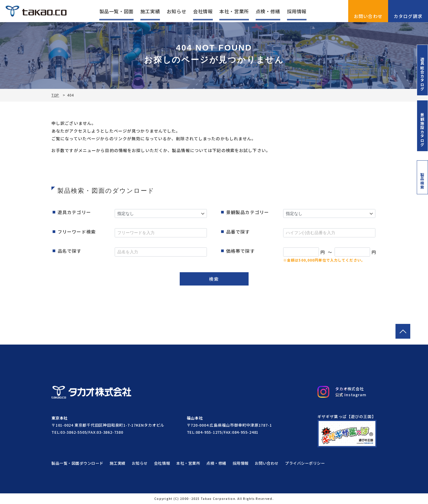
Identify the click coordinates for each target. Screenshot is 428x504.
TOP (55, 95)
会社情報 (203, 11)
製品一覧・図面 (116, 11)
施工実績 (150, 11)
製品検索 (422, 177)
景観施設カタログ (423, 126)
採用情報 (297, 11)
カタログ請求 (408, 11)
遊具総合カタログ (423, 70)
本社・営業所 (234, 11)
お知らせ (177, 11)
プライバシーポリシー (305, 463)
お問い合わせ (368, 11)
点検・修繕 (268, 11)
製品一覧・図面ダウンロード (77, 463)
